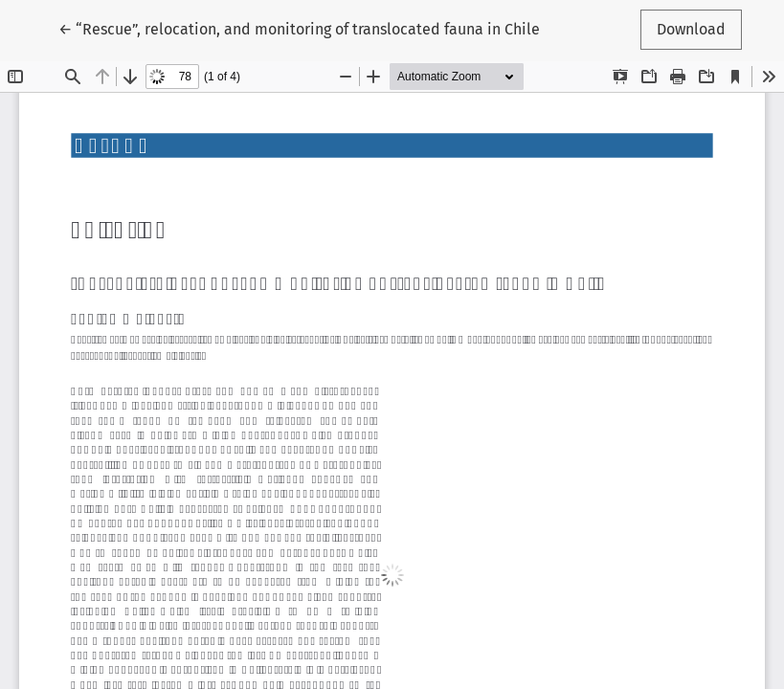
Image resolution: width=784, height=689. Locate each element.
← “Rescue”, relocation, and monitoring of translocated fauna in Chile (299, 28)
